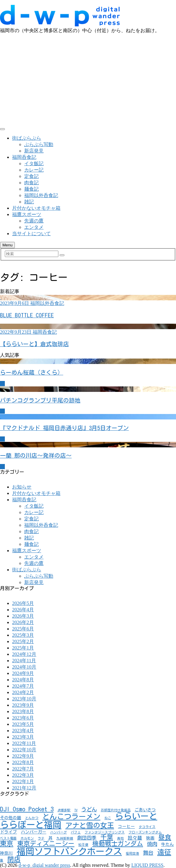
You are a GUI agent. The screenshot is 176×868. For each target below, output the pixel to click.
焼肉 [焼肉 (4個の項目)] (152, 844)
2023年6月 (23, 718)
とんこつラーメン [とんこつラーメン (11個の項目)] (71, 816)
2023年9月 (23, 705)
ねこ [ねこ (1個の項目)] (108, 818)
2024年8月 (23, 680)
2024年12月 (24, 654)
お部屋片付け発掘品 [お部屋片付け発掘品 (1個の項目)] (116, 810)
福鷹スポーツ (27, 214)
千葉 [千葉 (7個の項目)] (107, 837)
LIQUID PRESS (147, 865)
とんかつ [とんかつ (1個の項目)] (32, 818)
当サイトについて (31, 234)
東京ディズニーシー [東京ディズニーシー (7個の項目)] (46, 843)
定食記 (31, 176)
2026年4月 (23, 610)
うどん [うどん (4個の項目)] (89, 809)
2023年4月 (23, 731)
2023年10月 (24, 699)
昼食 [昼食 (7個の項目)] (165, 837)
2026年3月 (23, 616)
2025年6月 (23, 629)
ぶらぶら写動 (39, 144)
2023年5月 (23, 724)
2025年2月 (23, 641)
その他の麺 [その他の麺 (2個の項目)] (11, 818)
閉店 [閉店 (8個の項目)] (14, 859)
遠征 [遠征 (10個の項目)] (164, 852)
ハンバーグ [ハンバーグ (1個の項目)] (59, 832)
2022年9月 (23, 756)
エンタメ (34, 227)
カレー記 (34, 170)
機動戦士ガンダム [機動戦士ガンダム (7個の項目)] (118, 843)
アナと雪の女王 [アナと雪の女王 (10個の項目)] (90, 825)
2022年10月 (24, 750)
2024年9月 (23, 673)
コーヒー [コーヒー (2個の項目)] (126, 826)
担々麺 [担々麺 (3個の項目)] (135, 838)
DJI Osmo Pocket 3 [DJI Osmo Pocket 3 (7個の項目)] (27, 809)
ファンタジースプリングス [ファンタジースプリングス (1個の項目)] (105, 832)
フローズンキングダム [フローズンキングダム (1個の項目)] (145, 832)
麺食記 (31, 189)
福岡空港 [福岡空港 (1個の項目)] (132, 853)
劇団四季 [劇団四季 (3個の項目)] (87, 838)
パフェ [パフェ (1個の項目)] (76, 832)
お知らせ (22, 487)
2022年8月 (23, 762)
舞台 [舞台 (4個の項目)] (148, 853)
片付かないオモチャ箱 (36, 208)
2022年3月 (23, 775)
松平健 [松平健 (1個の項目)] (83, 845)
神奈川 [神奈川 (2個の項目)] (6, 853)
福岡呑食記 (24, 157)
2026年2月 (23, 622)
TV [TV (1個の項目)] (76, 810)
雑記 (29, 202)
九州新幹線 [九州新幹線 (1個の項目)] (65, 838)
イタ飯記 (34, 164)
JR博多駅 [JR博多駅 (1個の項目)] (64, 810)
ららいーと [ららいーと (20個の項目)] (136, 816)
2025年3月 (23, 635)
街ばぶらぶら (27, 138)
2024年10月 (24, 667)
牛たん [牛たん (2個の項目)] (168, 844)
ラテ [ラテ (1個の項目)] (41, 838)
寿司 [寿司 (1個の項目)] (120, 838)
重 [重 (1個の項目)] (2, 860)
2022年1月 (23, 781)
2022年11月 (24, 743)
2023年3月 (23, 737)
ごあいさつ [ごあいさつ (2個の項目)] (145, 810)
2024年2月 (23, 692)
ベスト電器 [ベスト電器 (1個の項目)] (8, 838)
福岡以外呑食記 (41, 195)
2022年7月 (23, 769)
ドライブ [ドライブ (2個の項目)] (8, 832)
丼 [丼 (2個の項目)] (51, 838)
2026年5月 (23, 603)
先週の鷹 (34, 221)
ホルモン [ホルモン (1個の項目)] (27, 838)
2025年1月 (23, 648)
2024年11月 (24, 661)
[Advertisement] (88, 79)
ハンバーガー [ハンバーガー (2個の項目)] (34, 832)
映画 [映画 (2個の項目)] (150, 838)
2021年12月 (24, 788)
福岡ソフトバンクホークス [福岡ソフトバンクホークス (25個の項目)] (69, 851)
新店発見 (34, 151)
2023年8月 (23, 711)
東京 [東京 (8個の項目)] (7, 843)
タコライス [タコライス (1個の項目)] (147, 827)
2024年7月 (23, 686)
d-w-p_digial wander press (44, 865)
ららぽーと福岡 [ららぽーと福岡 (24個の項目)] (31, 825)
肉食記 (31, 183)
